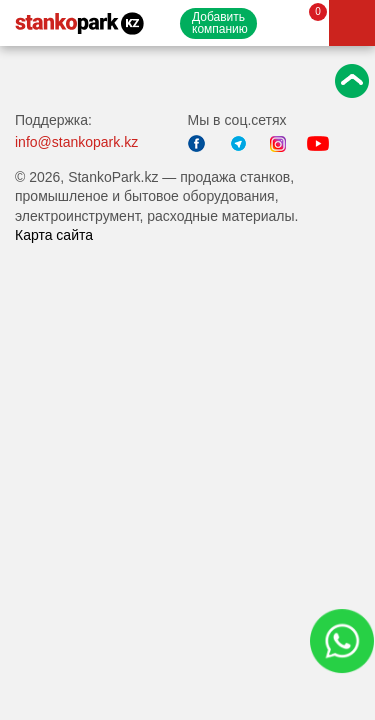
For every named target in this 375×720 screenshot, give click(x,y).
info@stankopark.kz (76, 142)
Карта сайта (54, 235)
